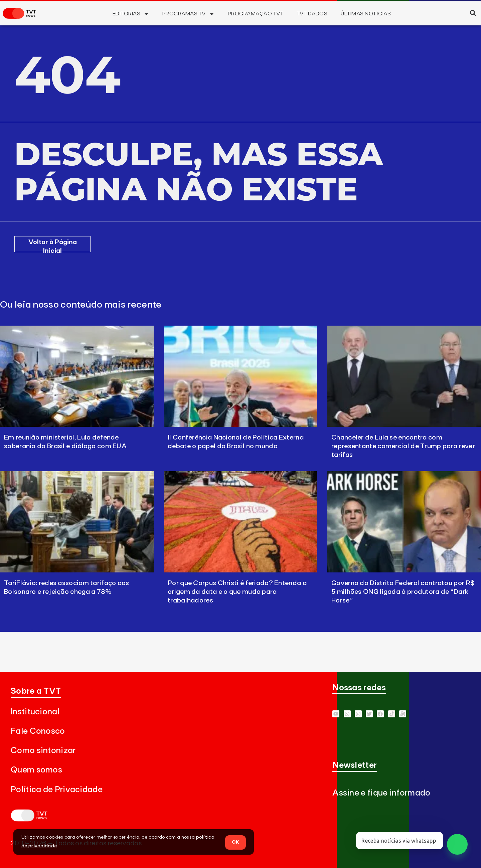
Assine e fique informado (381, 793)
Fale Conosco (38, 731)
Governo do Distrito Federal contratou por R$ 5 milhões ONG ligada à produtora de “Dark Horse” (403, 592)
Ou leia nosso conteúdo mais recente (81, 305)
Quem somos (36, 770)
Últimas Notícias (366, 14)
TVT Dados (312, 14)
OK (235, 842)
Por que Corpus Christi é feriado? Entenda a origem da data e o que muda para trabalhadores (237, 592)
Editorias (131, 14)
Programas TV (188, 14)
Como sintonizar (43, 751)
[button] (473, 13)
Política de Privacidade (57, 790)
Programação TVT (256, 14)
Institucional (35, 712)
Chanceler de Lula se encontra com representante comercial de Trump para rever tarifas (403, 446)
